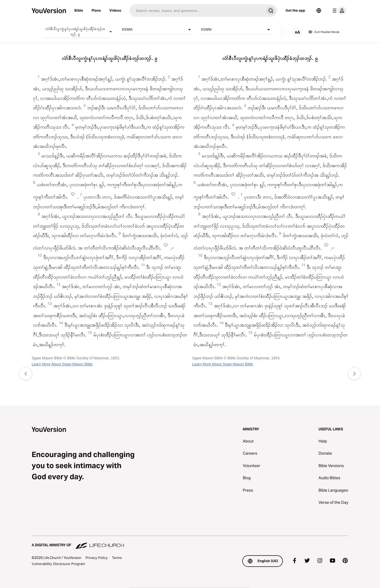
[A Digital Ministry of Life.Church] (190, 543)
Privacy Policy (97, 558)
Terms (117, 558)
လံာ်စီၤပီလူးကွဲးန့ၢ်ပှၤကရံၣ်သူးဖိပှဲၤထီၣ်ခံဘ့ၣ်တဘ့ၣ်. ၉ (79, 31)
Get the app (295, 10)
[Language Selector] (319, 11)
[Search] (197, 11)
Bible (79, 10)
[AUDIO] (282, 32)
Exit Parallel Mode (324, 32)
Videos (115, 10)
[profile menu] (338, 11)
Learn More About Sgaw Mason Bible (62, 364)
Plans (96, 10)
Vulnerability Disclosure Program (58, 564)
